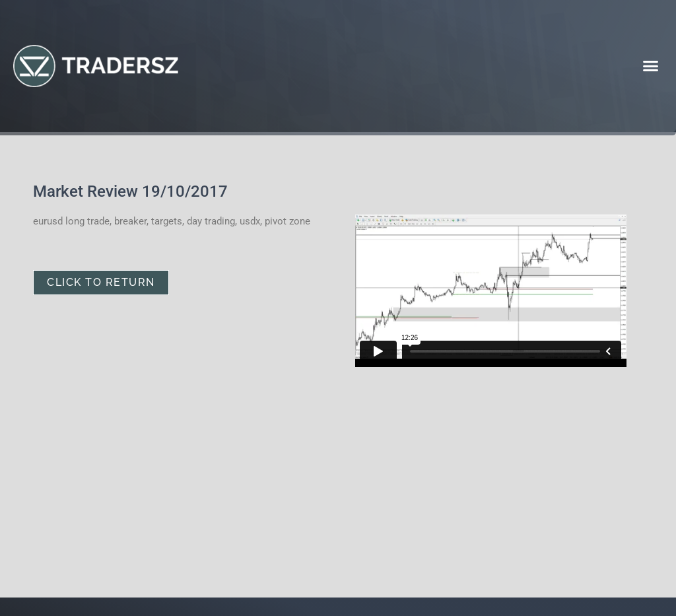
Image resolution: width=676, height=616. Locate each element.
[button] (650, 66)
